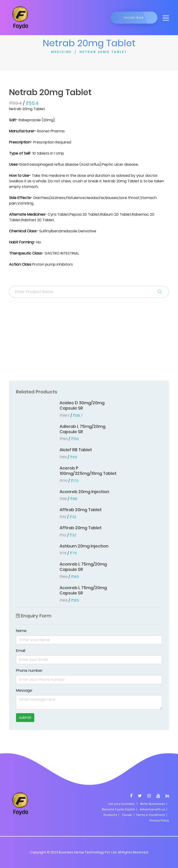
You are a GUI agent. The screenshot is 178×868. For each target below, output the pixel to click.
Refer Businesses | (154, 804)
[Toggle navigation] (164, 18)
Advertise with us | (153, 809)
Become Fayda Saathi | (119, 809)
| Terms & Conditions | (150, 815)
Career (127, 815)
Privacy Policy (159, 820)
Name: (22, 631)
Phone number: (30, 670)
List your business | (123, 804)
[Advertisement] (89, 343)
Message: (24, 690)
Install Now (134, 17)
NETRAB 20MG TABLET (103, 52)
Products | (111, 815)
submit (25, 717)
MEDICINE (61, 52)
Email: (21, 651)
